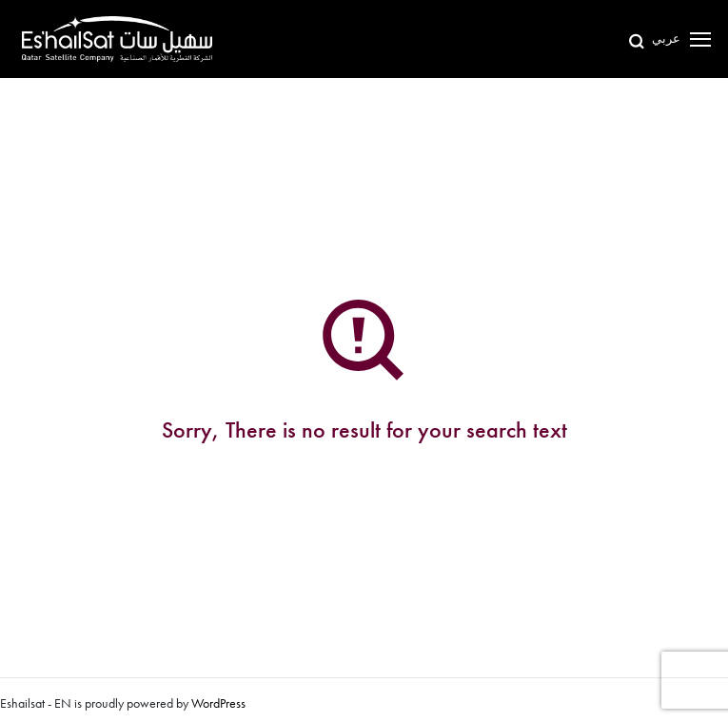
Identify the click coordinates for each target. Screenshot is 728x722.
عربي (666, 39)
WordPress (218, 703)
